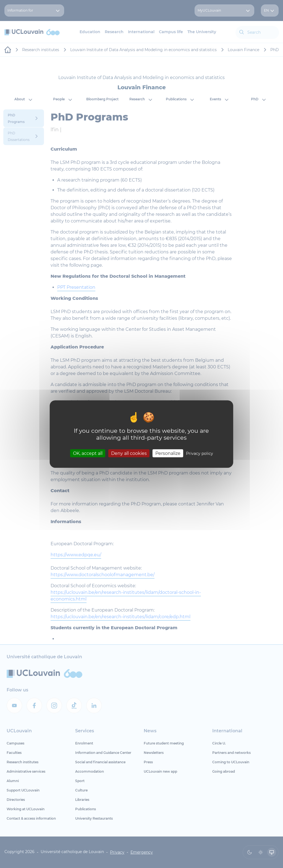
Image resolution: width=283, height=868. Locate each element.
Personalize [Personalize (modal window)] (168, 453)
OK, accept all (88, 453)
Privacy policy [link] (200, 453)
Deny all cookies (129, 453)
